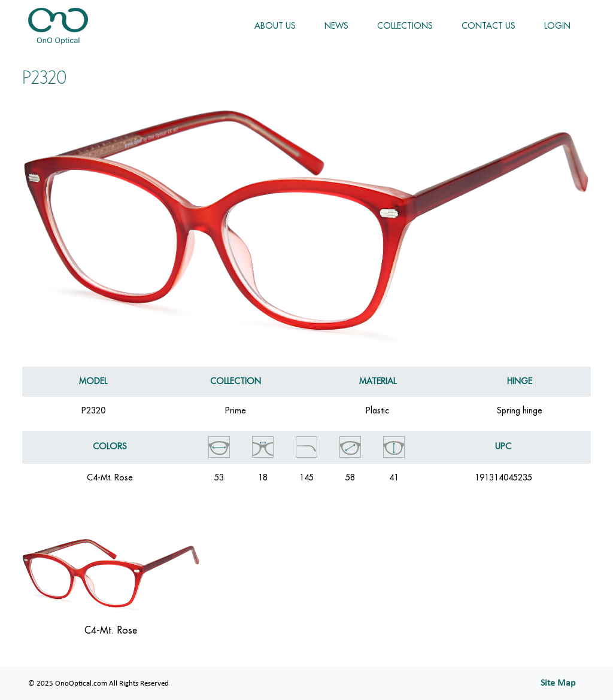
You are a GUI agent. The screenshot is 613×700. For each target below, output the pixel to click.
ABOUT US (275, 26)
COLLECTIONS (405, 26)
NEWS (336, 26)
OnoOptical (58, 26)
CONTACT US (488, 26)
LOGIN (557, 26)
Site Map (558, 683)
